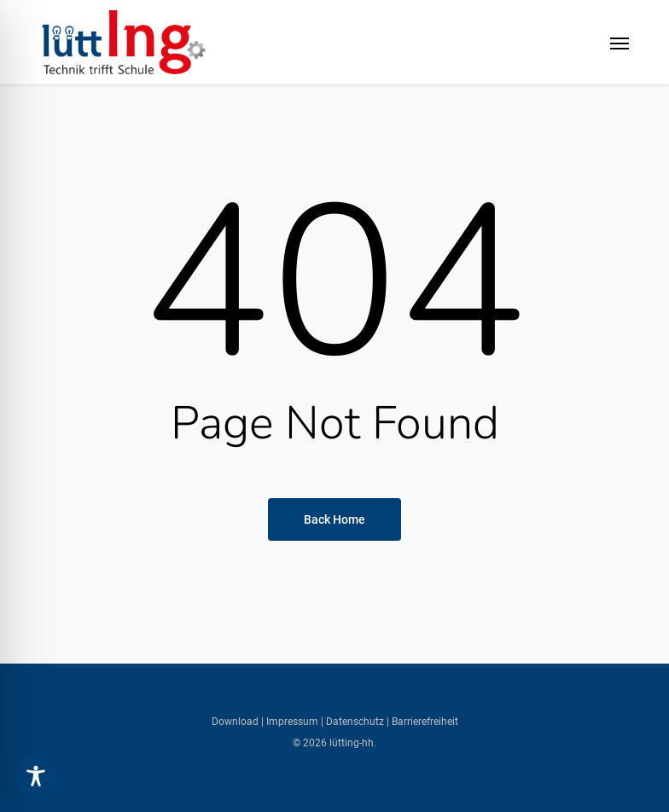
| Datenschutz (352, 722)
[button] (620, 43)
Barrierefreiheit (425, 722)
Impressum (291, 722)
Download (236, 722)
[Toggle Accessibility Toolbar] (36, 776)
